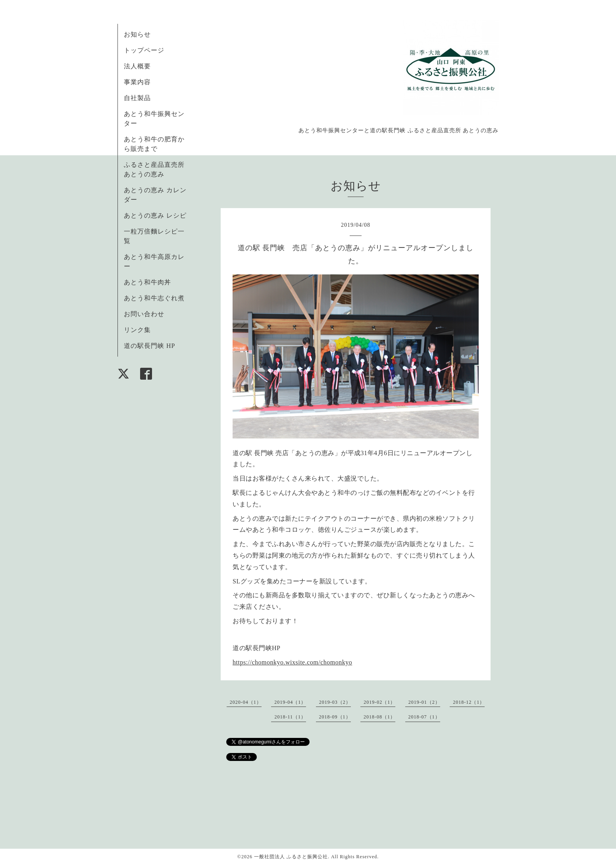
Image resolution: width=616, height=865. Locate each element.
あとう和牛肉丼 (147, 282)
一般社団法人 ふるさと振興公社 (291, 857)
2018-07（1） (424, 717)
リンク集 (137, 330)
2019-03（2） (335, 702)
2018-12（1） (469, 702)
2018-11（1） (290, 717)
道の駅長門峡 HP (149, 346)
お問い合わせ (144, 314)
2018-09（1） (335, 717)
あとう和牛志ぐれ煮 (154, 298)
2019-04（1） (290, 702)
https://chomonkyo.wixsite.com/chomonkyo (292, 662)
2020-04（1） (246, 702)
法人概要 (137, 66)
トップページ (144, 50)
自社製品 (137, 98)
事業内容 (137, 82)
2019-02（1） (379, 702)
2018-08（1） (379, 717)
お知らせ (137, 34)
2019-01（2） (424, 702)
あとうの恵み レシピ (155, 215)
